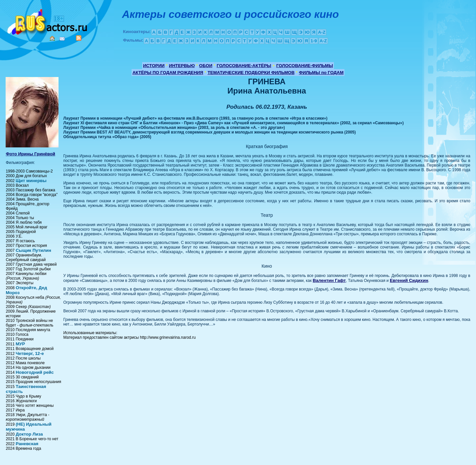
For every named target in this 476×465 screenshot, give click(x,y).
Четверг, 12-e (30, 353)
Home (52, 38)
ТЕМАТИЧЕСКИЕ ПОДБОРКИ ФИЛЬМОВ (251, 73)
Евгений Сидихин (409, 280)
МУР (20, 344)
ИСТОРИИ (154, 66)
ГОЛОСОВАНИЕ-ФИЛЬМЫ (305, 66)
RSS (79, 38)
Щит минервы (31, 181)
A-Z (322, 32)
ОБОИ (206, 66)
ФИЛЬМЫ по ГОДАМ (321, 73)
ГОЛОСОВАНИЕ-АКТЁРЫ (244, 66)
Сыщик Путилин (33, 250)
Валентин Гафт (329, 280)
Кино (48, 21)
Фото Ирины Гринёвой (30, 154)
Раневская (27, 444)
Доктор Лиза (29, 434)
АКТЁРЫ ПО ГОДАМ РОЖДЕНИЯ (168, 73)
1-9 (314, 41)
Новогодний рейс (35, 372)
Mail (62, 39)
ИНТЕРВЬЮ (182, 66)
